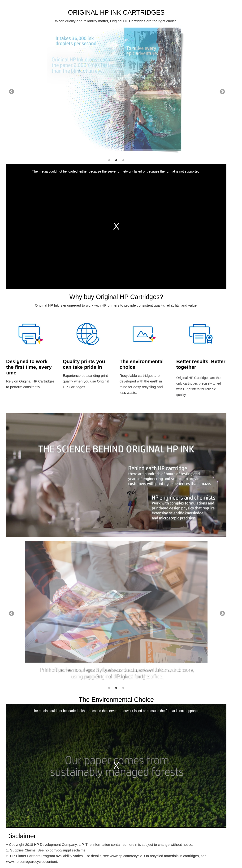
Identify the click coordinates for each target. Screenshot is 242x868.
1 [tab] (109, 161)
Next (222, 91)
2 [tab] (116, 161)
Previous (11, 91)
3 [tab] (123, 161)
